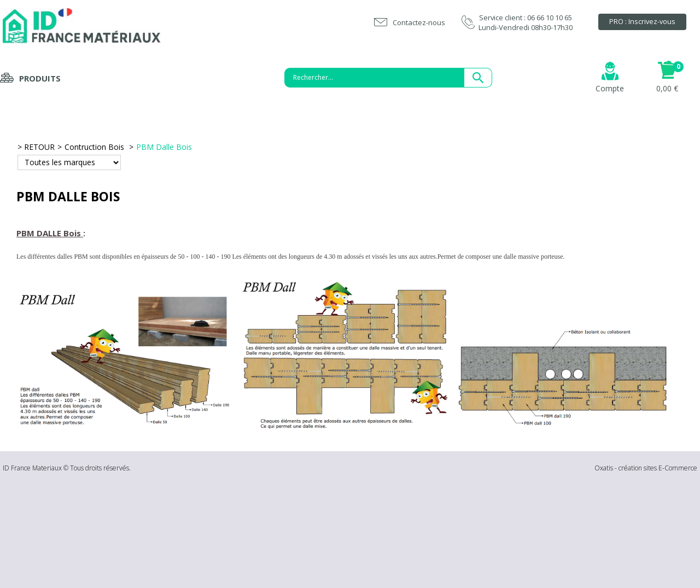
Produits (40, 78)
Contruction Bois (95, 147)
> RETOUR (36, 147)
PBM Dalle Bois (164, 147)
